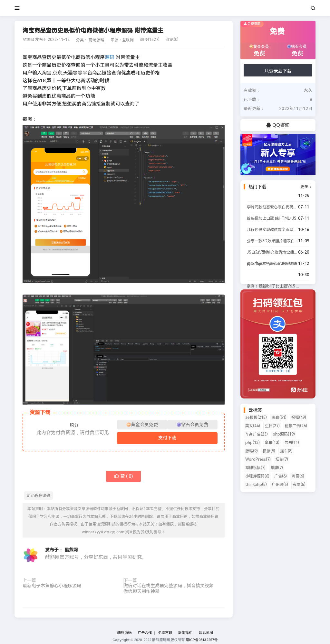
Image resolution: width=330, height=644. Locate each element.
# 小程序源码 (39, 496)
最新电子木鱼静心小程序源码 (52, 586)
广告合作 (145, 633)
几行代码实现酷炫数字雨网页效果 (273, 230)
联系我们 (185, 633)
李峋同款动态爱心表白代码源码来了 (273, 207)
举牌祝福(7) (255, 468)
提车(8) (286, 451)
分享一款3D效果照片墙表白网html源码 (273, 241)
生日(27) (272, 426)
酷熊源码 (124, 633)
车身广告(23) (257, 434)
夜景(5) (299, 485)
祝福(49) (299, 418)
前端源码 (96, 40)
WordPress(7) (258, 459)
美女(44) (253, 426)
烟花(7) (282, 459)
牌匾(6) (298, 476)
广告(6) (281, 476)
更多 (306, 187)
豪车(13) (272, 443)
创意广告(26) (296, 426)
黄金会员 (260, 51)
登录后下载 (278, 71)
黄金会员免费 (142, 425)
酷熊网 (71, 550)
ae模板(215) (256, 418)
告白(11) (292, 443)
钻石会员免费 (192, 425)
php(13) (252, 443)
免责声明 (165, 633)
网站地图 (206, 633)
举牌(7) (277, 468)
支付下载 (167, 438)
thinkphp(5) (256, 485)
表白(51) (279, 418)
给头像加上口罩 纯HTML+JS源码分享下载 (273, 218)
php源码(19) (284, 434)
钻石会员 (297, 51)
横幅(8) (269, 451)
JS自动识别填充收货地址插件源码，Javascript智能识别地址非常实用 (273, 252)
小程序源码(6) (257, 476)
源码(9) (252, 451)
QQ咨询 (278, 125)
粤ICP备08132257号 (202, 640)
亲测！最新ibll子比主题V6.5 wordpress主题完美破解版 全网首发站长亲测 (273, 286)
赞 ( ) (123, 476)
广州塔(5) (280, 485)
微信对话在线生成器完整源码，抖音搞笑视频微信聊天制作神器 (169, 589)
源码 (110, 57)
